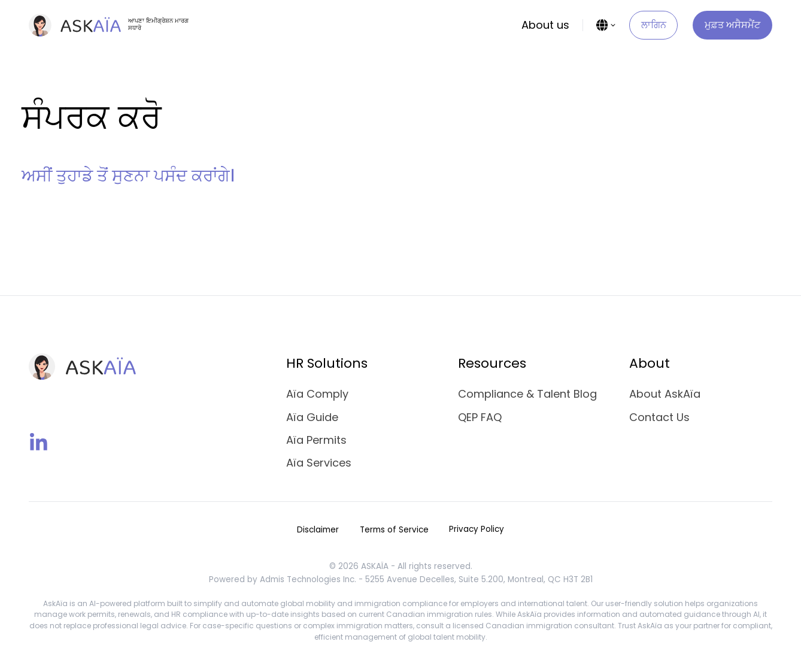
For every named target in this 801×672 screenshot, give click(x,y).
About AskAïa (665, 394)
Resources (492, 363)
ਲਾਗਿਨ (654, 25)
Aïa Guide (312, 417)
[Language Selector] (606, 25)
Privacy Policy (477, 529)
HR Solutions (327, 363)
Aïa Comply (317, 394)
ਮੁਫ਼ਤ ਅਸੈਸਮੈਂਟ (732, 25)
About (650, 363)
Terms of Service (394, 530)
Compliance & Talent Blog (527, 394)
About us (545, 25)
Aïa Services (319, 463)
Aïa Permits (316, 440)
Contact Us (659, 417)
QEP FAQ (480, 417)
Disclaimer (318, 530)
